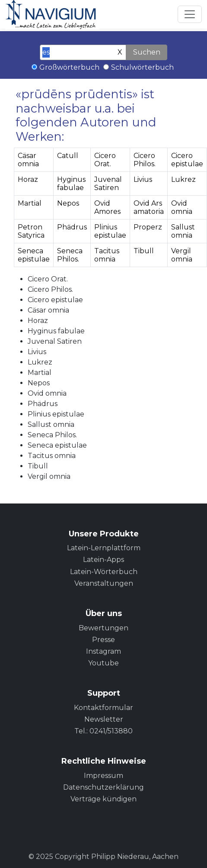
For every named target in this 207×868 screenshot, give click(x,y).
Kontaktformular (103, 708)
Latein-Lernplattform (104, 548)
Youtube (103, 663)
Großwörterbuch (69, 67)
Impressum (103, 776)
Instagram (103, 651)
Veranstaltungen (104, 583)
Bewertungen (103, 628)
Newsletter (104, 719)
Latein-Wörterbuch (104, 572)
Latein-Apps (103, 560)
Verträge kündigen (103, 799)
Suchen (147, 52)
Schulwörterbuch (142, 67)
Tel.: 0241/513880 (103, 731)
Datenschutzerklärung (103, 787)
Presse (103, 640)
